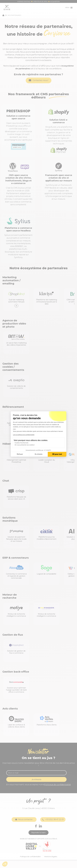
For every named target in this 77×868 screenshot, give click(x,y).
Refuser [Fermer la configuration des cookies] (20, 454)
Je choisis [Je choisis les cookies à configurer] (38, 454)
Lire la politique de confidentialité (24, 435)
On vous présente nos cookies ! (25, 445)
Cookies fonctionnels (22, 443)
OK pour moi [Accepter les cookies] (57, 454)
